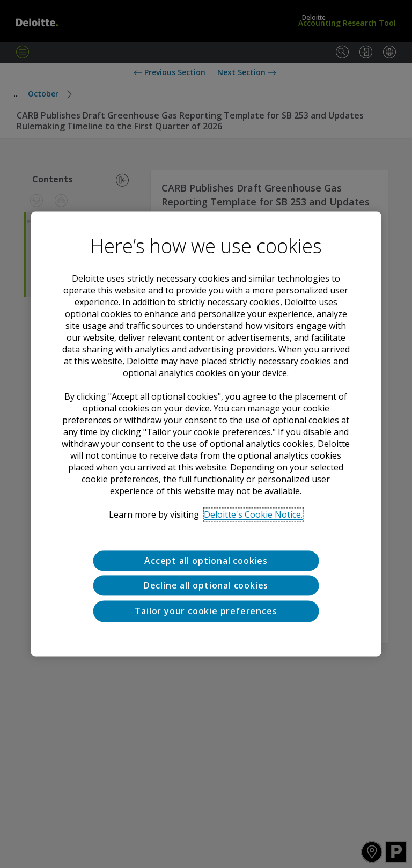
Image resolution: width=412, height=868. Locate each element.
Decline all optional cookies (206, 586)
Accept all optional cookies (206, 561)
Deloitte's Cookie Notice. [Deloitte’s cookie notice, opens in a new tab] (253, 514)
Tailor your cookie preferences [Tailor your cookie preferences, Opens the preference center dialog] (206, 611)
